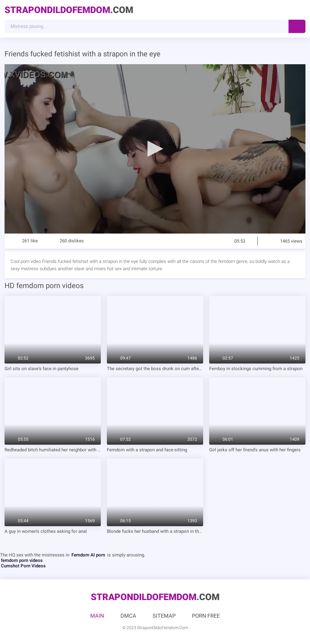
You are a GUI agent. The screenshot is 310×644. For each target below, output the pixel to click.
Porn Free (206, 616)
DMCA (128, 616)
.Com (69, 10)
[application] (155, 149)
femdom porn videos (22, 560)
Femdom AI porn (88, 555)
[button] (155, 148)
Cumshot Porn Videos (23, 566)
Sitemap (164, 616)
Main (97, 616)
